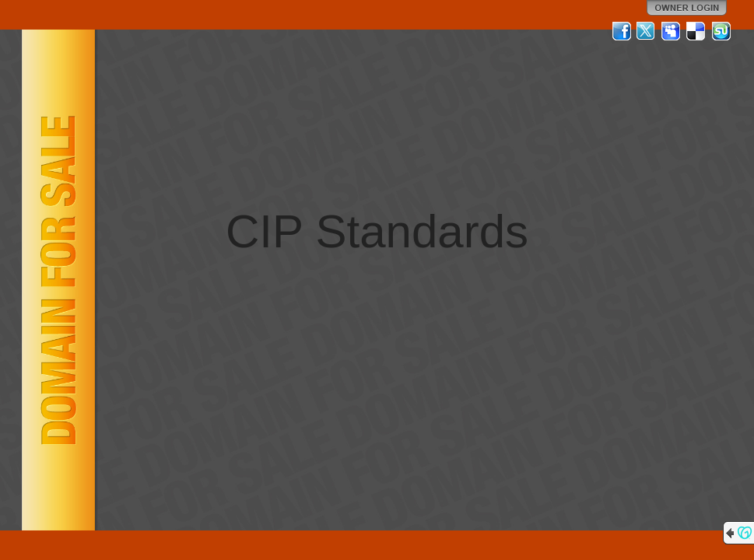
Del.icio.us (696, 31)
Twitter (647, 31)
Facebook (622, 31)
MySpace (672, 31)
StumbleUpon (721, 31)
